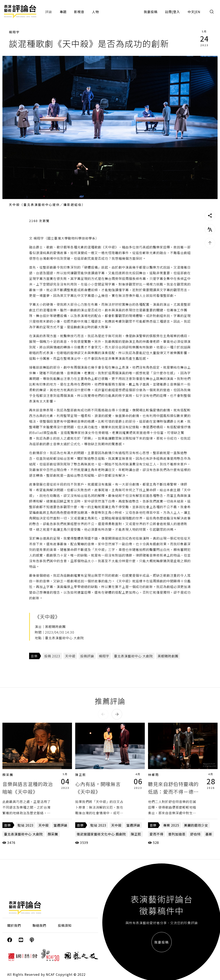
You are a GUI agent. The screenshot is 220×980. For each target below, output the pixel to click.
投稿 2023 (52, 656)
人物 (95, 12)
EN (198, 12)
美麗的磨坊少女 (196, 825)
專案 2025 (171, 825)
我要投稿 (151, 12)
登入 (177, 12)
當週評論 (60, 825)
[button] (103, 714)
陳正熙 (81, 775)
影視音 (79, 12)
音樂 (34, 656)
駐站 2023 (26, 825)
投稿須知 (65, 925)
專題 (63, 12)
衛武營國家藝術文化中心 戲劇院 (101, 834)
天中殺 (70, 656)
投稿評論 (87, 656)
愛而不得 (157, 834)
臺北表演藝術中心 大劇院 (133, 656)
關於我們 (14, 925)
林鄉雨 (153, 775)
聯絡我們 (39, 925)
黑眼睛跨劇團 (168, 656)
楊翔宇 (14, 32)
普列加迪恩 (177, 834)
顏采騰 (8, 775)
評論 (49, 12)
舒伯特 (195, 834)
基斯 (209, 834)
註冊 (168, 12)
